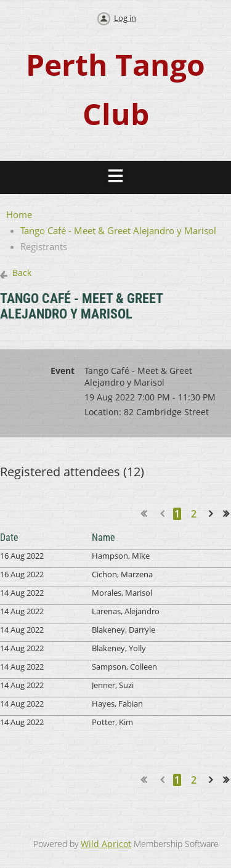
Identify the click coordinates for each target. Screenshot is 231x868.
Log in (125, 18)
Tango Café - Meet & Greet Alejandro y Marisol (118, 230)
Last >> (230, 513)
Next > (213, 513)
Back (22, 273)
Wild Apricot (106, 844)
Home (19, 214)
